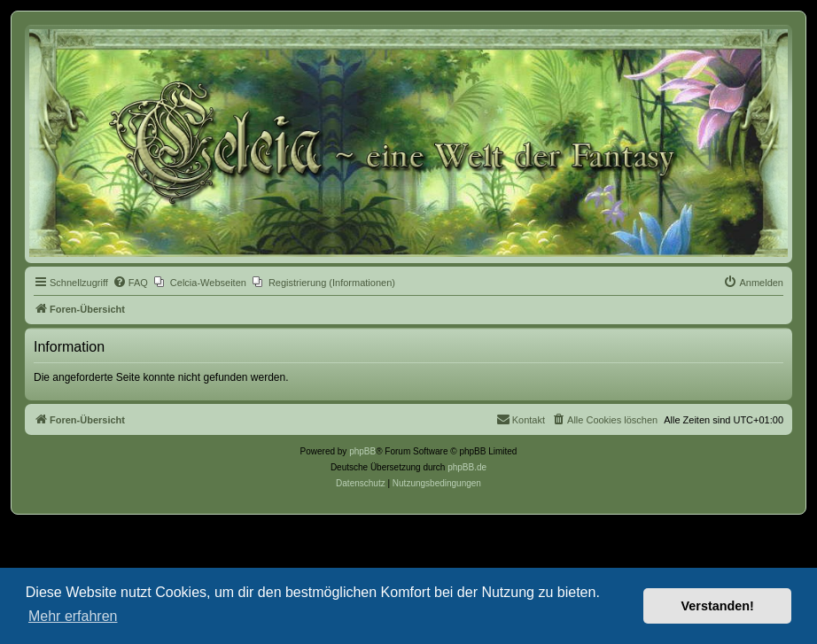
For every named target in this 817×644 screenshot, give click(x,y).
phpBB (362, 451)
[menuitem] (130, 283)
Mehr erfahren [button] (73, 616)
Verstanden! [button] (718, 606)
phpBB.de (467, 467)
